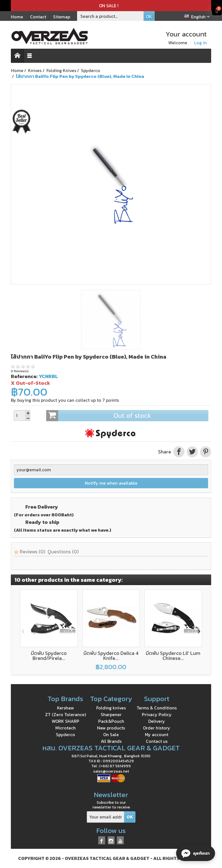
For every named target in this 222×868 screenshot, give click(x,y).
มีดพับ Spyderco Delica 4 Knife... (111, 656)
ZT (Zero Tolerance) (66, 714)
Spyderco (66, 734)
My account (157, 734)
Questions (63, 552)
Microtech (66, 728)
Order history (157, 728)
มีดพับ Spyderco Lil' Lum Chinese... (173, 656)
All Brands (111, 741)
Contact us (157, 741)
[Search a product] (110, 16)
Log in (200, 43)
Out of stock (127, 416)
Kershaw (66, 708)
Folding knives (111, 708)
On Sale (111, 734)
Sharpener (111, 714)
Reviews (30, 552)
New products (111, 728)
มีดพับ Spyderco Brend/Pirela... (49, 656)
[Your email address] (106, 817)
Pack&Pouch (111, 721)
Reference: (24, 376)
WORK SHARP (66, 721)
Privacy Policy (157, 714)
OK (149, 16)
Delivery (157, 721)
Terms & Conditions (157, 708)
